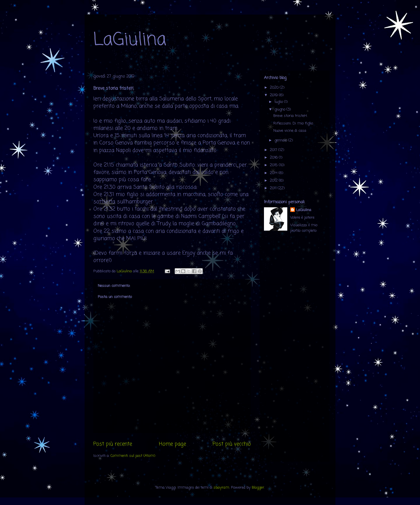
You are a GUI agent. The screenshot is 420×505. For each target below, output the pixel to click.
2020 (275, 88)
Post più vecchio (232, 444)
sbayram (221, 488)
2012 (274, 181)
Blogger (258, 488)
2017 (274, 150)
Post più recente (113, 444)
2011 (274, 188)
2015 (274, 165)
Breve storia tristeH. (290, 116)
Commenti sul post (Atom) (133, 456)
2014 (274, 173)
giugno (280, 109)
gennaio (281, 140)
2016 (274, 158)
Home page (173, 444)
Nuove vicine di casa (290, 131)
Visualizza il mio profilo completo (304, 228)
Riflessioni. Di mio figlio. (293, 123)
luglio (279, 102)
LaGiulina (130, 40)
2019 (274, 95)
